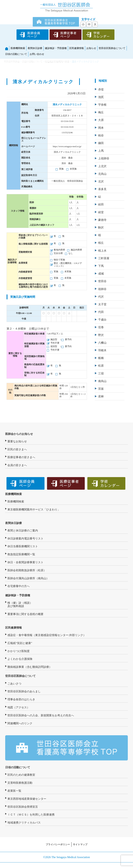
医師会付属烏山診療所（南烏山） (28, 578)
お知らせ (91, 48)
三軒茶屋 (104, 258)
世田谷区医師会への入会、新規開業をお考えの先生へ (41, 715)
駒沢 (101, 228)
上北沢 (102, 166)
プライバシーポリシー (58, 844)
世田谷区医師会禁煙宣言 (23, 807)
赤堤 (101, 89)
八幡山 (102, 343)
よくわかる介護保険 (20, 659)
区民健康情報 (77, 48)
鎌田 (101, 143)
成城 (101, 274)
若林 (101, 396)
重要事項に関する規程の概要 (25, 614)
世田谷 (102, 281)
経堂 (101, 212)
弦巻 (101, 327)
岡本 (101, 128)
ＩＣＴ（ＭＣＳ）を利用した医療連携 (31, 815)
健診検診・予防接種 (56, 48)
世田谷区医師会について (112, 48)
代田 (101, 312)
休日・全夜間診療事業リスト (25, 562)
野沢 (101, 335)
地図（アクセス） (19, 707)
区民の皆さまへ (17, 449)
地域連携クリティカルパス (24, 823)
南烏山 (102, 381)
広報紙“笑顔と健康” (20, 643)
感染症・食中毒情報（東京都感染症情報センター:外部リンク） (47, 635)
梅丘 (101, 112)
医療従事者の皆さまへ (21, 457)
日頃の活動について (16, 54)
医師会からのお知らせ (19, 434)
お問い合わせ (37, 54)
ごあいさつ (14, 684)
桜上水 (102, 251)
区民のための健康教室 (21, 775)
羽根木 (102, 350)
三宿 (101, 373)
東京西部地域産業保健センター (27, 799)
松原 (101, 366)
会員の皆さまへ (17, 465)
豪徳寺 (102, 220)
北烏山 (102, 174)
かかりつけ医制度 (19, 651)
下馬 (101, 266)
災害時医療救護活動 (20, 783)
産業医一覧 (14, 791)
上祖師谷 (104, 158)
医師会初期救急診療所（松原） (27, 570)
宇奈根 (102, 105)
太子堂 (102, 304)
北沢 (101, 181)
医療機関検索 (18, 48)
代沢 (101, 297)
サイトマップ (80, 844)
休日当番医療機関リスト (23, 546)
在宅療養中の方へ (19, 586)
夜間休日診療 (35, 48)
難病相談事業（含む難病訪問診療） (30, 667)
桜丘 (101, 243)
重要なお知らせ (17, 441)
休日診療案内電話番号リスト (25, 539)
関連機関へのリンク (20, 723)
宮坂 (101, 389)
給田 (101, 204)
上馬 (101, 151)
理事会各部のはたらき (21, 699)
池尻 (101, 97)
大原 (101, 120)
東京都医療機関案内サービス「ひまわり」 (34, 509)
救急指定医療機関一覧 (21, 554)
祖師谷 (102, 289)
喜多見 (102, 189)
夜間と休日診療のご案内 (23, 531)
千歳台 (102, 320)
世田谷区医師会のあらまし (24, 691)
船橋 (101, 358)
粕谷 (101, 135)
